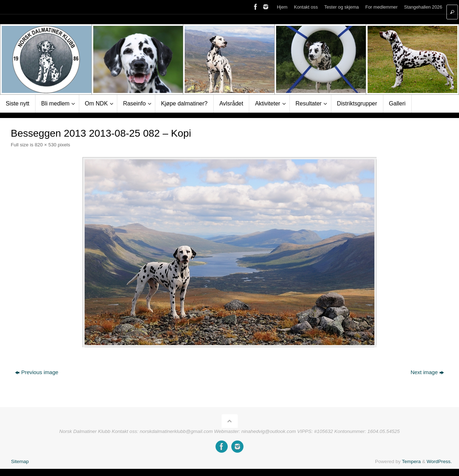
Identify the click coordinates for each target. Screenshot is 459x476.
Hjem (282, 7)
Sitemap (20, 461)
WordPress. (439, 461)
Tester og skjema (341, 7)
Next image (427, 372)
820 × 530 (46, 145)
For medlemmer (382, 7)
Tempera (411, 461)
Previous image (37, 372)
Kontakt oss (306, 7)
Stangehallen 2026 (423, 7)
